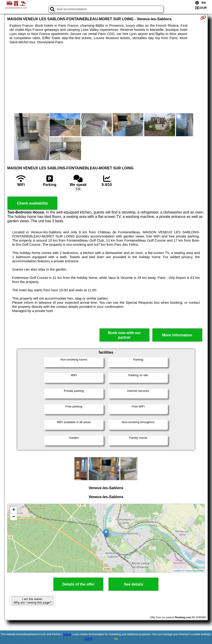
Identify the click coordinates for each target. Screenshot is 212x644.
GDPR (88, 639)
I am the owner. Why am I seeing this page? (32, 601)
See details (134, 584)
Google (67, 634)
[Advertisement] (106, 79)
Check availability (32, 203)
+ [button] (14, 510)
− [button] (14, 517)
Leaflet (177, 571)
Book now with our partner (124, 335)
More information (177, 335)
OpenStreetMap (195, 571)
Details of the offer (78, 584)
